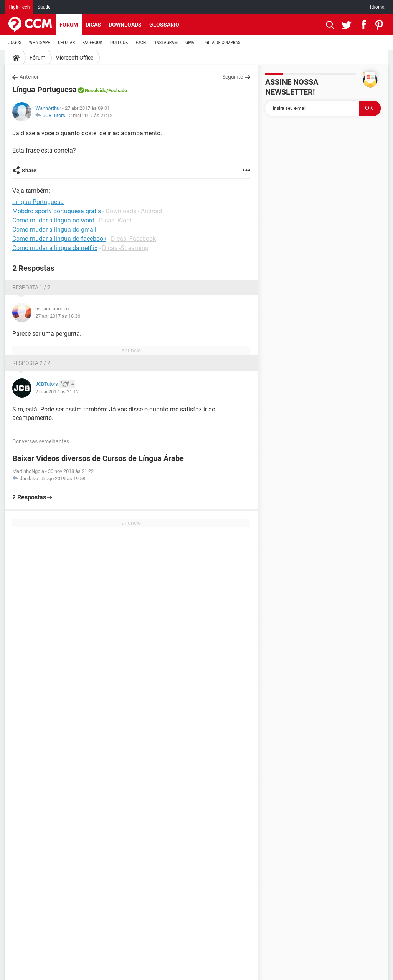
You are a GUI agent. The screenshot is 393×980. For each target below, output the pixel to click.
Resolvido (96, 90)
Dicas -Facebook (133, 239)
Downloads (125, 25)
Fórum (69, 25)
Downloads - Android (134, 211)
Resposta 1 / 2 (31, 287)
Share (29, 171)
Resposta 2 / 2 (31, 363)
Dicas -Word (115, 220)
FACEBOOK (92, 43)
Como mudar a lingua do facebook (59, 239)
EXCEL (141, 43)
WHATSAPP (40, 43)
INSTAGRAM (166, 43)
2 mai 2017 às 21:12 (91, 115)
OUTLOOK (119, 43)
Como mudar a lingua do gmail (54, 230)
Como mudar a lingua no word (53, 220)
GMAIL (192, 43)
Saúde (44, 7)
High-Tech (19, 7)
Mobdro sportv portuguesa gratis (57, 211)
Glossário (164, 25)
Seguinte (233, 77)
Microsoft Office (74, 58)
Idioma (377, 7)
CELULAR (66, 43)
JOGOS (15, 43)
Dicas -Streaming (125, 248)
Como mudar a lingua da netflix (55, 248)
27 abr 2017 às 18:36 (58, 316)
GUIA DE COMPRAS (223, 43)
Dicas (93, 25)
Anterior (29, 77)
